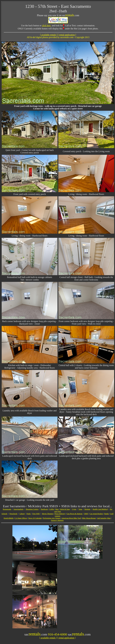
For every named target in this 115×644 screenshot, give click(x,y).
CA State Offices (21, 518)
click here (47, 26)
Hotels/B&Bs (9, 518)
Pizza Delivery (60, 514)
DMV (86, 514)
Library (22, 514)
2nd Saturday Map (104, 518)
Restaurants (7, 509)
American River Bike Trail (71, 518)
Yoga (80, 509)
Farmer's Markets (57, 520)
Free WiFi (36, 514)
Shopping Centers (32, 509)
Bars (57, 509)
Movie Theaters (48, 514)
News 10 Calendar (35, 518)
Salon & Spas (65, 509)
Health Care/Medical (100, 509)
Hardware (44, 509)
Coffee (52, 509)
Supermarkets (18, 509)
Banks (107, 514)
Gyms (74, 509)
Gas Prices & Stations (75, 514)
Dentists (87, 509)
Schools (4, 514)
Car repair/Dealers (96, 514)
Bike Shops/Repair (89, 518)
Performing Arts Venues (52, 518)
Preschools (13, 514)
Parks (29, 514)
